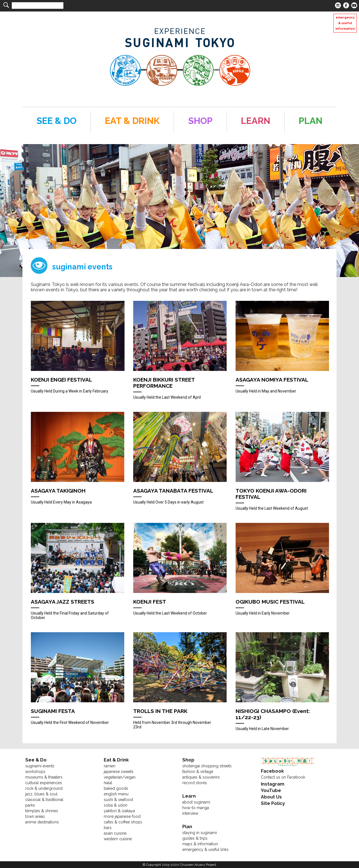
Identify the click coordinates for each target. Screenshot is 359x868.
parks (30, 805)
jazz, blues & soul (41, 794)
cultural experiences (44, 783)
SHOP (200, 121)
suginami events (40, 766)
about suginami (196, 802)
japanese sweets (119, 772)
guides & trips (195, 838)
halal (108, 783)
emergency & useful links (205, 849)
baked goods (116, 788)
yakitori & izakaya (119, 811)
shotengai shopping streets (207, 766)
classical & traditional (44, 800)
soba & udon (116, 805)
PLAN (311, 121)
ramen (110, 766)
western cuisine (118, 839)
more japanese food (122, 816)
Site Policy (273, 803)
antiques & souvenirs (201, 777)
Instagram (273, 784)
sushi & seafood (118, 800)
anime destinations (42, 822)
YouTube (271, 790)
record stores (195, 783)
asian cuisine (115, 833)
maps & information (200, 844)
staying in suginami (200, 833)
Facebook (272, 771)
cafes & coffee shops (123, 822)
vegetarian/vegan (120, 777)
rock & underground (44, 788)
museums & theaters (44, 777)
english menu (116, 794)
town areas (35, 816)
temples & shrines (42, 811)
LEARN (256, 121)
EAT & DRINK (132, 121)
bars (108, 828)
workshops (35, 772)
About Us (271, 797)
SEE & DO (57, 121)
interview (190, 813)
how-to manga (196, 808)
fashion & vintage (198, 772)
